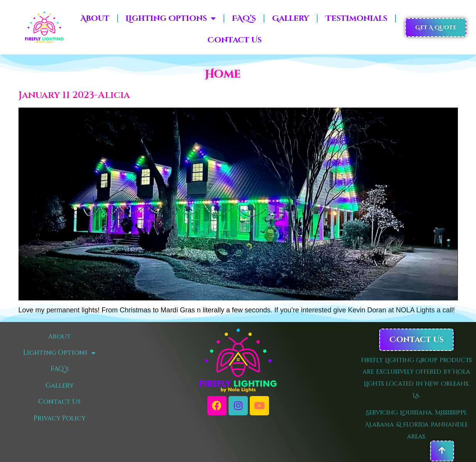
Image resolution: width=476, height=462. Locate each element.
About (95, 18)
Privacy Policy (60, 418)
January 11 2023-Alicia (74, 95)
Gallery (291, 18)
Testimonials (356, 18)
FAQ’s (244, 18)
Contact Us (235, 40)
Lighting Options (171, 19)
